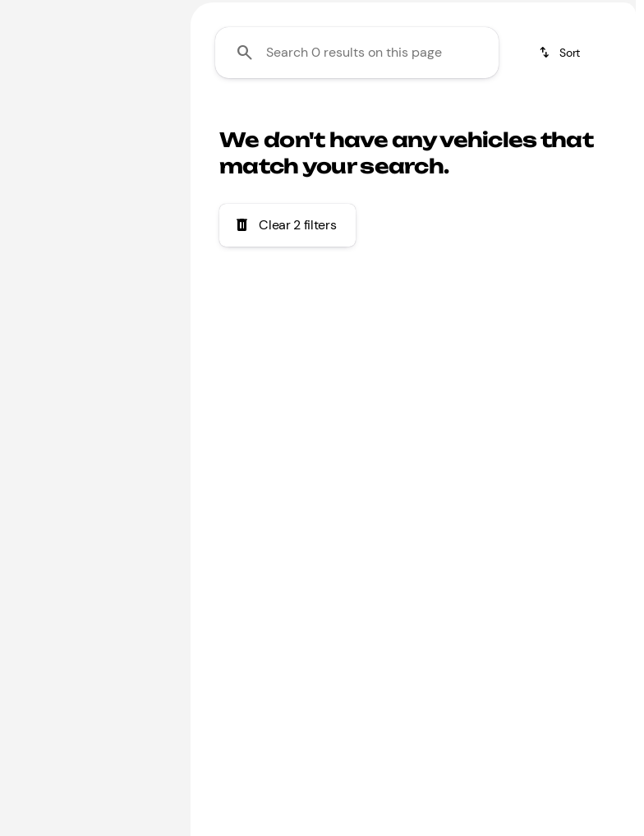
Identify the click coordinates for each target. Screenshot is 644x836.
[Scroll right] (618, 122)
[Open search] (435, 55)
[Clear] (117, 471)
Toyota (500, 122)
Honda (420, 122)
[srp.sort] (561, 206)
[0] (53, 359)
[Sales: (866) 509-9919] (557, 13)
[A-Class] (44, 170)
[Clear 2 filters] (287, 379)
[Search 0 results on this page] (357, 206)
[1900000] (137, 359)
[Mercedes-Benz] (62, 147)
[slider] (31, 275)
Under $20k (324, 122)
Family (228, 122)
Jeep (576, 122)
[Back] (131, 114)
